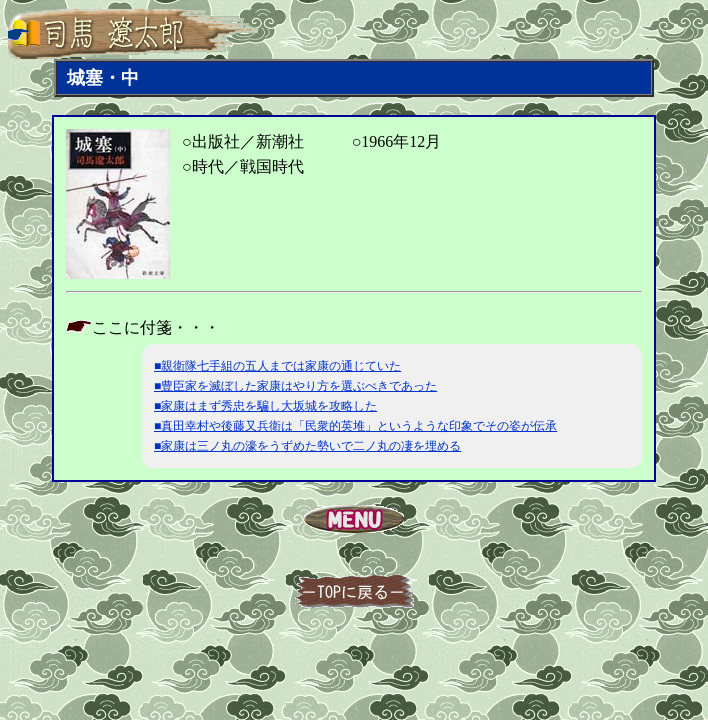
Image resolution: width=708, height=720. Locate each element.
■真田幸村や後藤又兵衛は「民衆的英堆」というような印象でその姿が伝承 (355, 426)
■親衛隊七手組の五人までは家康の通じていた (277, 366)
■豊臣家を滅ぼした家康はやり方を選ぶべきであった (295, 386)
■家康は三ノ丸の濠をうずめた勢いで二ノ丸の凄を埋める (307, 446)
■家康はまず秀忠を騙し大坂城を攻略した (265, 406)
